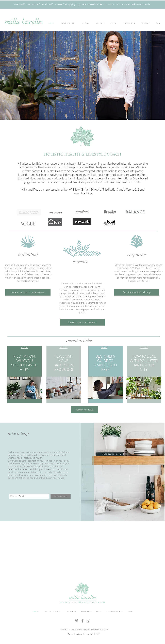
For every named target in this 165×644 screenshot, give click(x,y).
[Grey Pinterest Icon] (77, 621)
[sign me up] (61, 496)
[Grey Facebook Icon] (82, 621)
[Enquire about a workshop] (137, 292)
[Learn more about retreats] (82, 322)
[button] (28, 292)
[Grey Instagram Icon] (88, 621)
